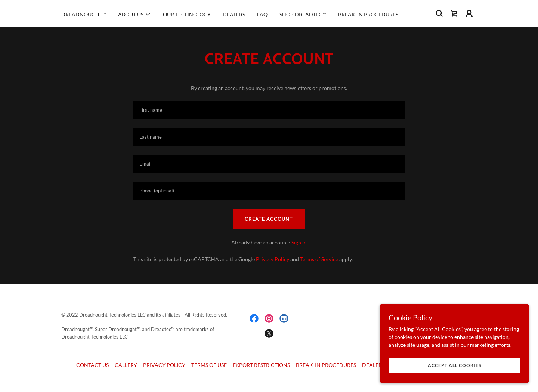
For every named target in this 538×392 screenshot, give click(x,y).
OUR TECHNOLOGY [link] (187, 14)
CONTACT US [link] (92, 365)
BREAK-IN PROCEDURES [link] (368, 14)
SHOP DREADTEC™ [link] (303, 14)
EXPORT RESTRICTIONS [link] (261, 365)
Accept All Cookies (454, 365)
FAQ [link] (262, 14)
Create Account (269, 219)
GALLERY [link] (126, 365)
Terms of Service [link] (319, 259)
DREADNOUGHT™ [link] (84, 14)
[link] (454, 13)
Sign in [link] (299, 242)
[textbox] (269, 110)
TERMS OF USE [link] (209, 365)
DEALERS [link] (234, 14)
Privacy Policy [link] (273, 259)
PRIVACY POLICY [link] (164, 365)
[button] (134, 15)
